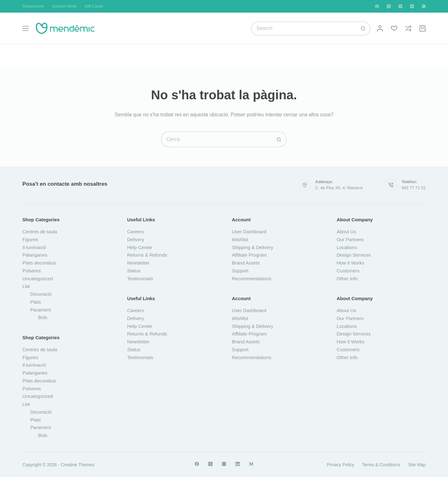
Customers (348, 271)
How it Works (351, 263)
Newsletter (138, 263)
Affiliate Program (249, 255)
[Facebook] (377, 6)
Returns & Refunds (147, 255)
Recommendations (251, 279)
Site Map (417, 465)
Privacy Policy (340, 465)
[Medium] (251, 464)
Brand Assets (246, 263)
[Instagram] (400, 6)
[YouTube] (412, 6)
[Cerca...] (304, 29)
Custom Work (64, 6)
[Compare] (408, 28)
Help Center (140, 247)
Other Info (347, 279)
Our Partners (350, 239)
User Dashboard (249, 232)
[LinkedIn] (238, 464)
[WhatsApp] (424, 6)
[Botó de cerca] (363, 29)
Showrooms (33, 6)
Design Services (354, 255)
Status (134, 271)
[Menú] (26, 28)
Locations (347, 247)
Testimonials (140, 279)
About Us (346, 232)
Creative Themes (78, 465)
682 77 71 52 (414, 188)
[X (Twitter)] (389, 6)
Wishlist (240, 239)
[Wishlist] (394, 28)
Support (240, 271)
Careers (135, 232)
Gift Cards (94, 6)
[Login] (380, 28)
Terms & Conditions (381, 465)
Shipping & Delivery (252, 247)
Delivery (136, 239)
